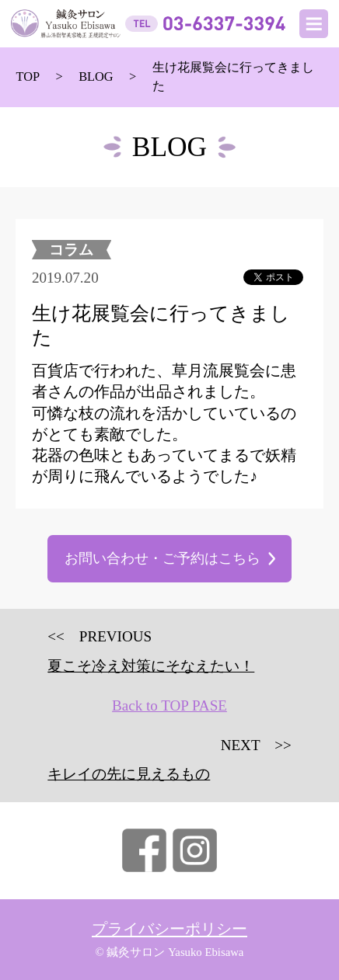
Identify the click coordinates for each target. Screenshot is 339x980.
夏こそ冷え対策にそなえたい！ (151, 666)
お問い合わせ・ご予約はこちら (163, 558)
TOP (28, 76)
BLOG (96, 76)
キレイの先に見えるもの (129, 774)
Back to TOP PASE (169, 705)
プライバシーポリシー (169, 929)
